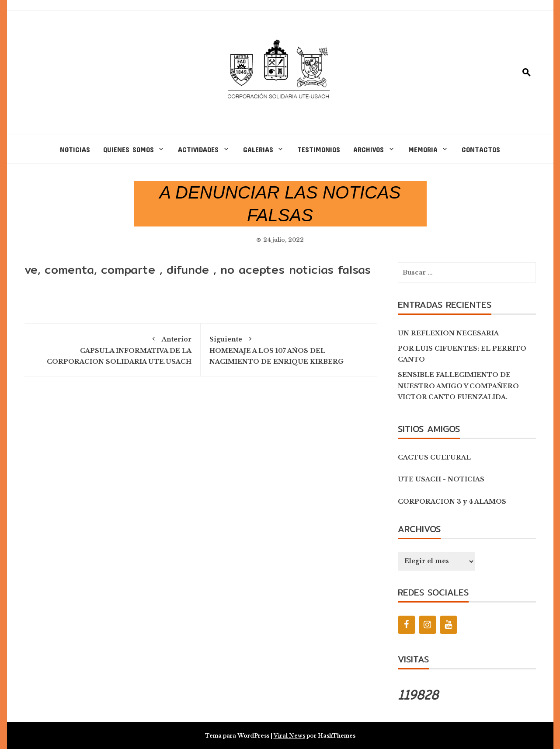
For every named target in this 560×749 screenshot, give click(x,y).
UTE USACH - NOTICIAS (441, 479)
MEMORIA (423, 149)
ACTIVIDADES (198, 149)
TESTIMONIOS (319, 149)
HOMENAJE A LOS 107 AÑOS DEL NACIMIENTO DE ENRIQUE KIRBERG (289, 349)
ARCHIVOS (369, 149)
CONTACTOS (481, 149)
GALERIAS (258, 149)
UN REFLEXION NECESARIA (448, 333)
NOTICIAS (75, 149)
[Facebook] (407, 625)
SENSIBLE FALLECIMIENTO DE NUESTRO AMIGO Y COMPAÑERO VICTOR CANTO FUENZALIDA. (458, 386)
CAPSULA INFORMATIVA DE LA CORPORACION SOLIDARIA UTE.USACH (113, 349)
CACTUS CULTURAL (434, 457)
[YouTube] (449, 625)
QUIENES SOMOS (129, 149)
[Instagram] (428, 625)
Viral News (289, 736)
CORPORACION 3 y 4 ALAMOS (452, 502)
